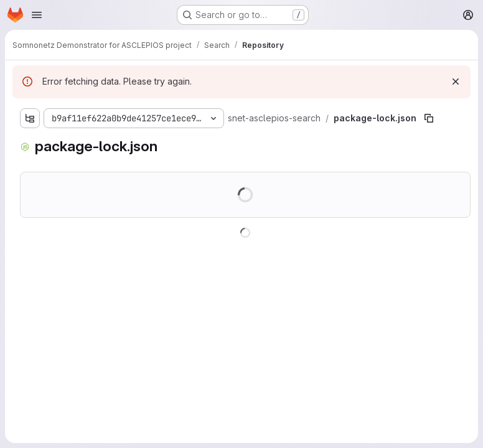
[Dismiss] (456, 82)
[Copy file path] (429, 118)
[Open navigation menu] (37, 15)
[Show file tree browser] (30, 118)
